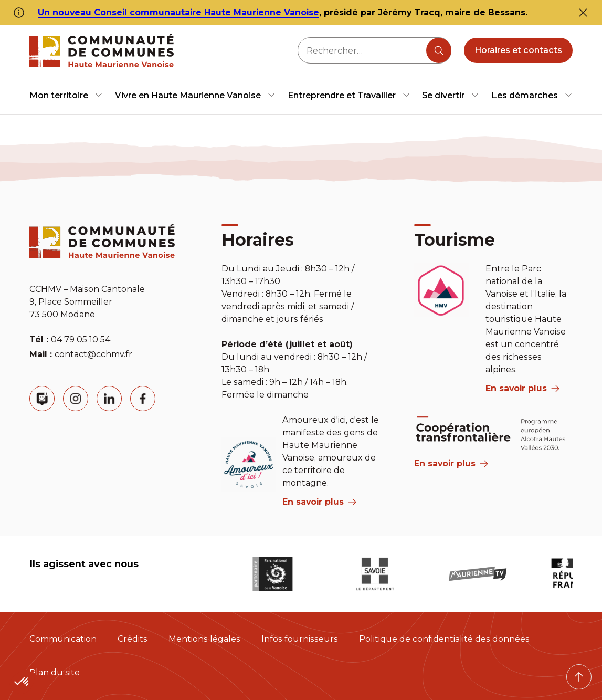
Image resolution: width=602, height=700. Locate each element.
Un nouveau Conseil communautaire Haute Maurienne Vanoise (178, 12)
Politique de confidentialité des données (444, 639)
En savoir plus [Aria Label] (451, 463)
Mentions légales (204, 639)
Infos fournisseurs (300, 639)
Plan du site (55, 672)
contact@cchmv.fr (93, 354)
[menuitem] (66, 95)
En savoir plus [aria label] (319, 502)
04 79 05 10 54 (81, 339)
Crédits (133, 639)
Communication (63, 639)
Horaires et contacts (518, 50)
